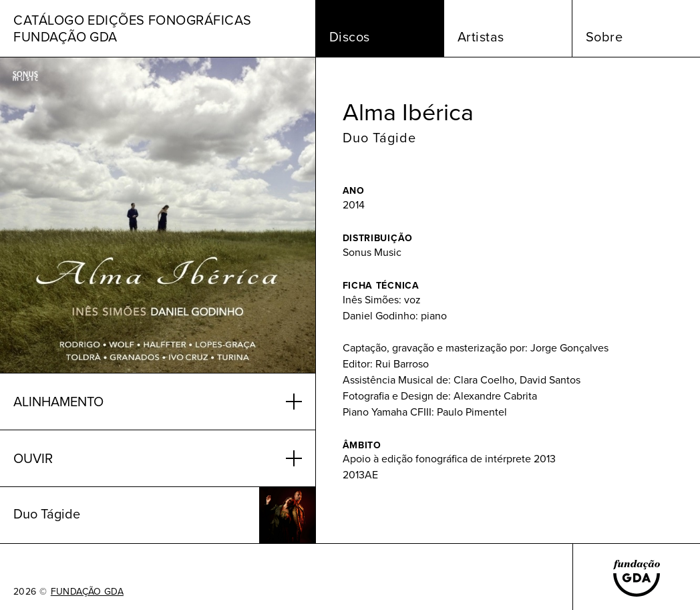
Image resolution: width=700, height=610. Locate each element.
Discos (350, 37)
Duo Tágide (379, 138)
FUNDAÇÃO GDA (87, 592)
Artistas (481, 37)
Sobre (604, 37)
